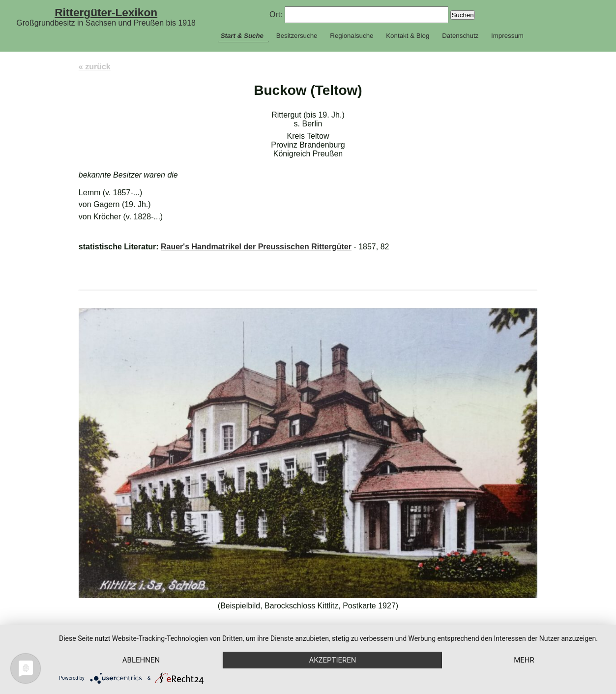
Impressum (507, 36)
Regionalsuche (352, 36)
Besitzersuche (297, 36)
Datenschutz (460, 36)
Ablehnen (141, 660)
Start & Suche (242, 36)
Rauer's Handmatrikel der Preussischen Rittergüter (256, 247)
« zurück (95, 67)
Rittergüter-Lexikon (106, 12)
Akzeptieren (332, 660)
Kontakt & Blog (408, 36)
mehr (524, 660)
